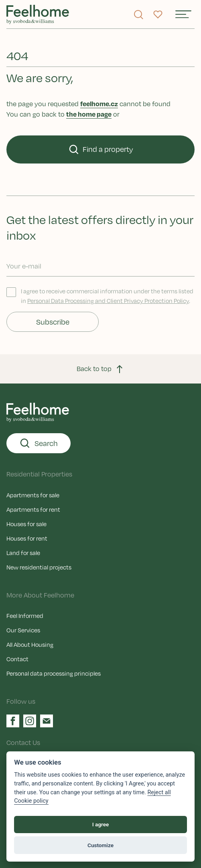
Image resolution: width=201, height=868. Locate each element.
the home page (89, 114)
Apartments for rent (33, 509)
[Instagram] (30, 721)
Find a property (101, 149)
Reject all (159, 792)
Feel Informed (25, 616)
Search (39, 443)
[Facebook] (13, 721)
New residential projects (39, 567)
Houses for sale (26, 524)
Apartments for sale (33, 495)
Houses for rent (27, 538)
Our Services (23, 630)
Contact (17, 659)
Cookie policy (31, 801)
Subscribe (53, 322)
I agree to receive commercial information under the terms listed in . (100, 296)
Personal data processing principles (54, 673)
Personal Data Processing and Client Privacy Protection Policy (108, 301)
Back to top (100, 369)
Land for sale (23, 553)
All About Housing (30, 644)
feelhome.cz (99, 104)
